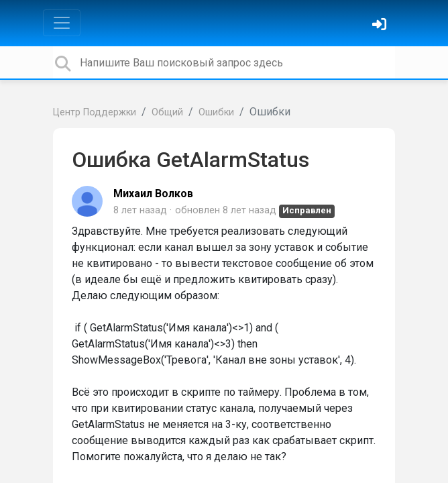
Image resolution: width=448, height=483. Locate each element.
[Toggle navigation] (62, 23)
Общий (167, 112)
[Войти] (381, 26)
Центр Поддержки (95, 112)
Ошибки (216, 112)
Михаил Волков (153, 194)
